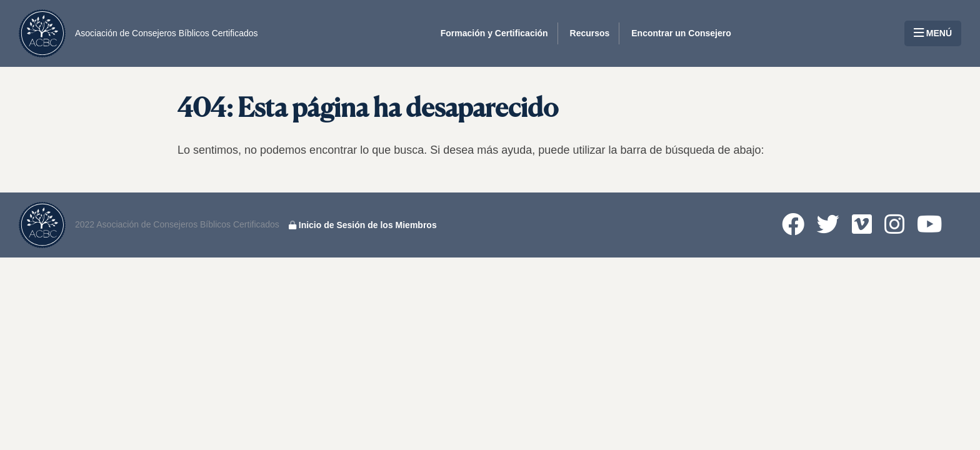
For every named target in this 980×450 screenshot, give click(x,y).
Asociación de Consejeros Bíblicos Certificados (167, 33)
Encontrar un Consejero (681, 33)
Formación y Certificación (494, 33)
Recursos (590, 33)
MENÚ (933, 33)
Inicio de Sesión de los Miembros (363, 225)
